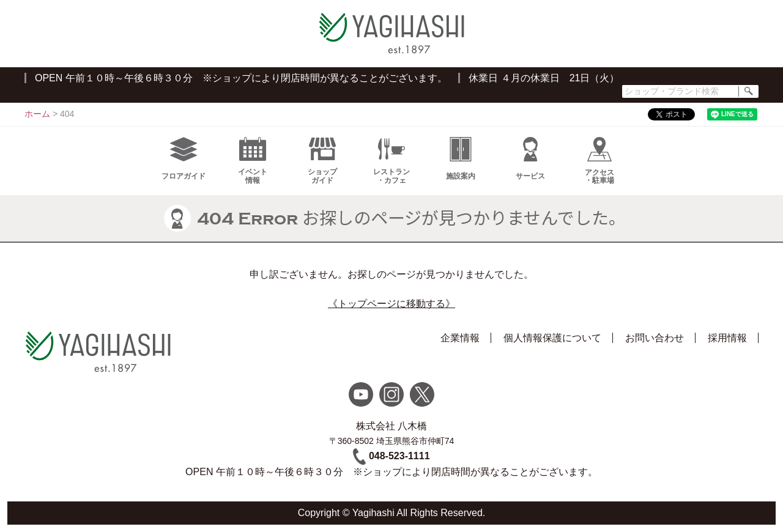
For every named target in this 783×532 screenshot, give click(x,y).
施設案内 (461, 159)
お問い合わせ (655, 338)
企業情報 (460, 338)
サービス (530, 159)
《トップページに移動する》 (391, 304)
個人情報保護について (552, 338)
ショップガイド (322, 161)
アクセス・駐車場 (599, 161)
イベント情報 (253, 161)
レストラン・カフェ (391, 161)
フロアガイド (184, 159)
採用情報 (727, 338)
